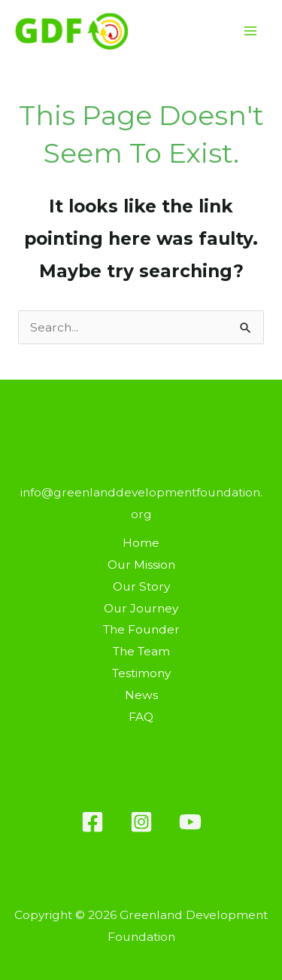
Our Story (141, 586)
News (141, 695)
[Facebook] (92, 822)
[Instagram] (141, 822)
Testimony (141, 673)
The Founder (141, 629)
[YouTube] (190, 822)
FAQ (141, 717)
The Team (141, 651)
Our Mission (141, 565)
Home (141, 543)
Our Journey (141, 608)
